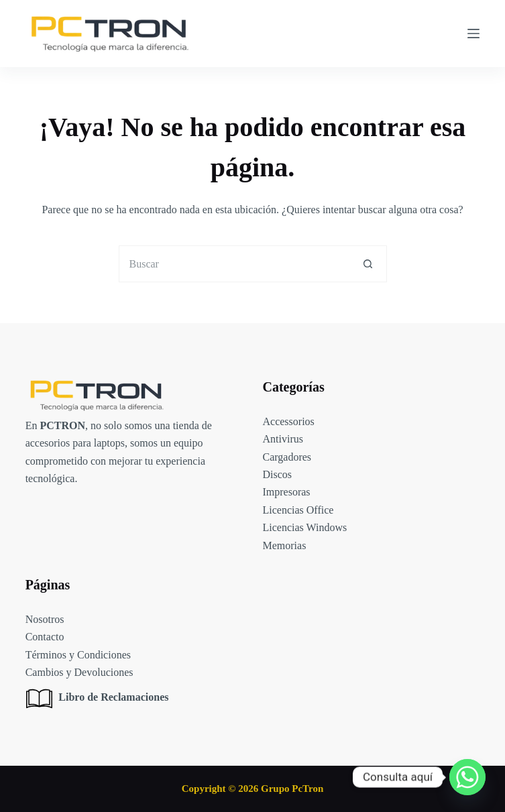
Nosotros (45, 619)
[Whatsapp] (467, 777)
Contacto (45, 637)
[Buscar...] (234, 264)
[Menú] (473, 34)
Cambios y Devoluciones (79, 672)
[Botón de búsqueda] (369, 264)
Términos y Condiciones (78, 655)
